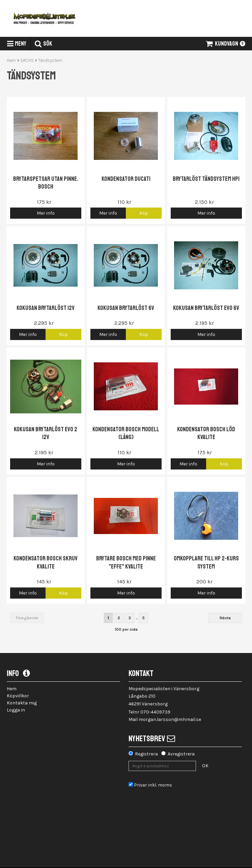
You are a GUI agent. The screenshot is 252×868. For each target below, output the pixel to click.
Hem (11, 60)
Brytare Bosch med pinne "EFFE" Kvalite (126, 562)
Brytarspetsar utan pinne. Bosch (46, 183)
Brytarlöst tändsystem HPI (206, 179)
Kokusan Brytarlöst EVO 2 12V (46, 433)
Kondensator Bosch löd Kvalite (206, 433)
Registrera (146, 754)
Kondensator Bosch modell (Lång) (126, 433)
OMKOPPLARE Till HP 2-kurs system (206, 562)
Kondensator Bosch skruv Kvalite (46, 562)
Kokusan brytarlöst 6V (126, 308)
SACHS (27, 60)
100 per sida (126, 629)
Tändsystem (50, 60)
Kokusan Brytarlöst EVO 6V (206, 308)
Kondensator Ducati (126, 179)
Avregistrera (181, 754)
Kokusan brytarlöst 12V (46, 308)
